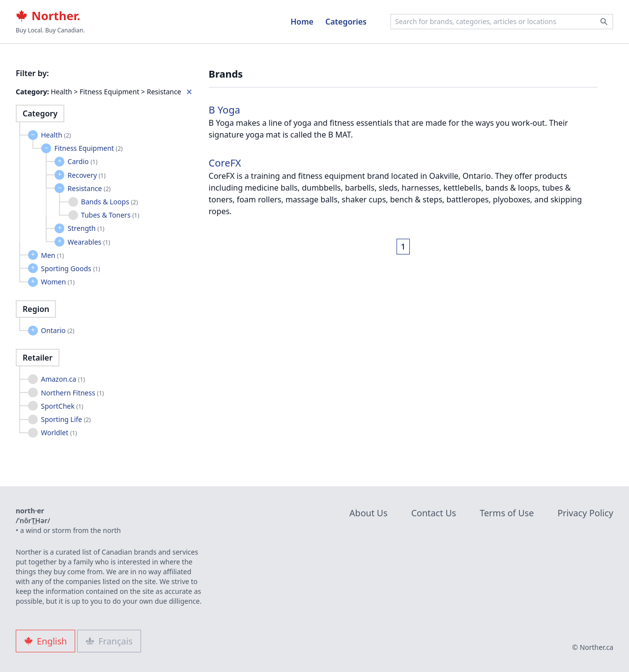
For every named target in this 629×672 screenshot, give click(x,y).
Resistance (89, 188)
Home (302, 22)
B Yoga (225, 110)
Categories (346, 22)
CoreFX (225, 163)
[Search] (604, 22)
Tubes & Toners (110, 215)
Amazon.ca (63, 379)
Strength (86, 228)
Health (56, 135)
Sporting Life (66, 419)
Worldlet (59, 433)
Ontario (57, 330)
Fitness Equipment (88, 148)
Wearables (89, 242)
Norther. (48, 16)
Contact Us (434, 513)
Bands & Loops (110, 202)
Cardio (83, 161)
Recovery (87, 175)
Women (58, 282)
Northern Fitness (72, 393)
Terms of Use (507, 513)
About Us (369, 513)
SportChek (62, 406)
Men (52, 255)
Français (109, 641)
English (45, 641)
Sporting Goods (70, 268)
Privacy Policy (585, 513)
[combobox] (502, 22)
